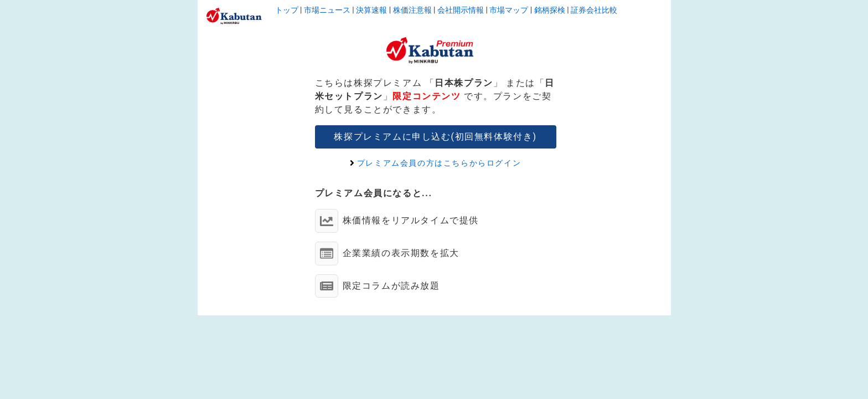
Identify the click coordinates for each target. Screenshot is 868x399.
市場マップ (509, 10)
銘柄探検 (550, 10)
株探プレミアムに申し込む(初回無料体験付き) (435, 137)
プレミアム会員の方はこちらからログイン (435, 163)
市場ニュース (327, 10)
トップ (287, 10)
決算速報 (371, 10)
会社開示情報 (461, 10)
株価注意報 (412, 10)
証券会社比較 (594, 10)
